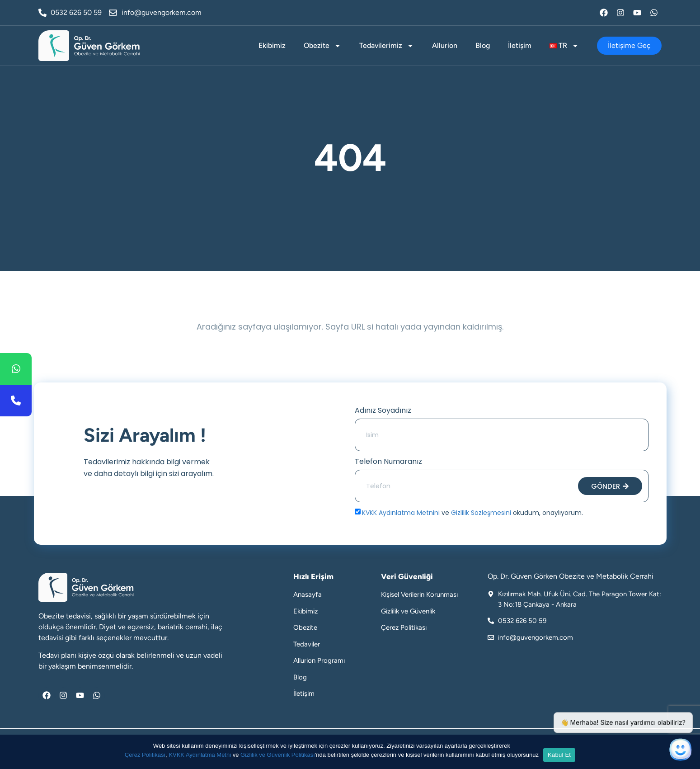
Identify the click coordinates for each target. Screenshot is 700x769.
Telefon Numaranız (388, 461)
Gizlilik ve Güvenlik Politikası (278, 755)
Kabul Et (559, 755)
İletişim (520, 45)
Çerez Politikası (145, 755)
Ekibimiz (272, 45)
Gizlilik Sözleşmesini (481, 513)
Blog (483, 45)
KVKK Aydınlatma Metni (200, 755)
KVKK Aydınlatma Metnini (401, 513)
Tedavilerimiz (387, 46)
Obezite (322, 46)
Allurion (445, 45)
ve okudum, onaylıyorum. (472, 513)
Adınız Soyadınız (383, 410)
